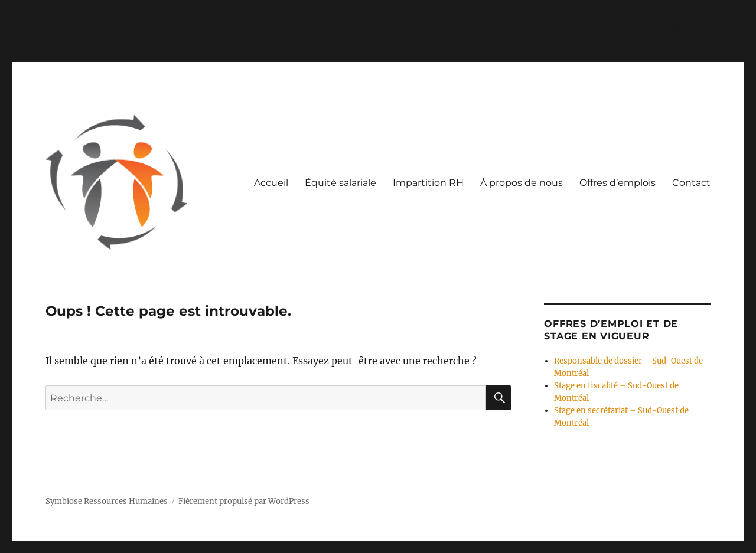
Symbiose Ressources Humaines (107, 501)
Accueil (271, 183)
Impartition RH (428, 183)
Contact (691, 183)
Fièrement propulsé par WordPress (244, 501)
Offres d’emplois (617, 183)
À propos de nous (522, 183)
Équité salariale (340, 183)
